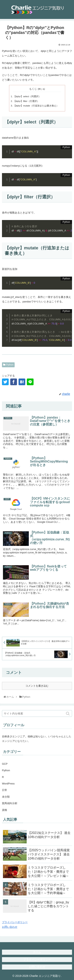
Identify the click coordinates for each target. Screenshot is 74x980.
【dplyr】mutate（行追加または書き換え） (36, 106)
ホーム (37, 952)
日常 (5, 790)
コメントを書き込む (37, 686)
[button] (68, 714)
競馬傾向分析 (10, 803)
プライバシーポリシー (15, 922)
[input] (37, 713)
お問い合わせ (10, 927)
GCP (5, 764)
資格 (5, 810)
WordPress (8, 784)
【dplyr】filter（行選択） (26, 101)
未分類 (6, 797)
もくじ (33, 89)
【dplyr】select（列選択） (27, 96)
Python (10, 365)
